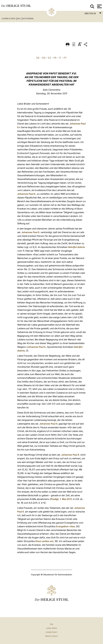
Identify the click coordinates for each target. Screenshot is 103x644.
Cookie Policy (52, 632)
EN (44, 58)
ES (50, 58)
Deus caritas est (44, 541)
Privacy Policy (52, 636)
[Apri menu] (99, 6)
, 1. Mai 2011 (61, 499)
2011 (19, 18)
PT (65, 58)
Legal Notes (52, 628)
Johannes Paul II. (27, 194)
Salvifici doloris (76, 247)
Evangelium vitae (65, 526)
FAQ (51, 624)
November (28, 18)
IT (60, 58)
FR (55, 58)
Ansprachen (9, 18)
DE (38, 58)
